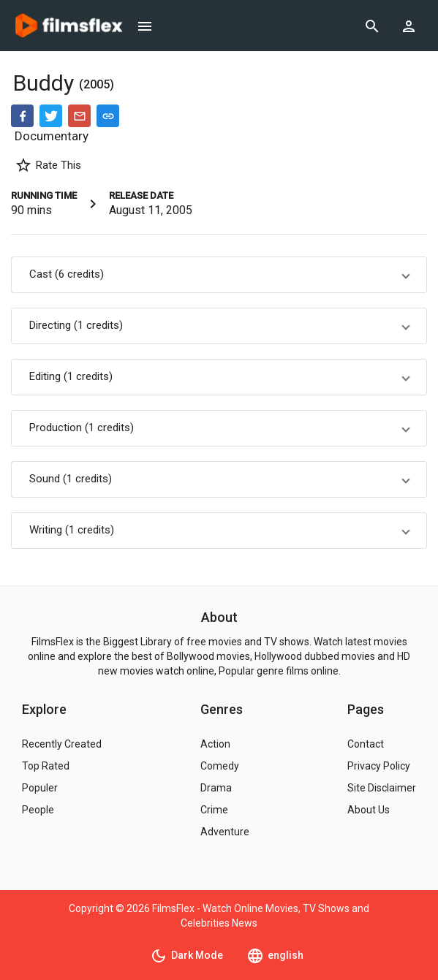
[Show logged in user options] (409, 26)
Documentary (52, 136)
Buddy (46, 83)
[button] (219, 275)
